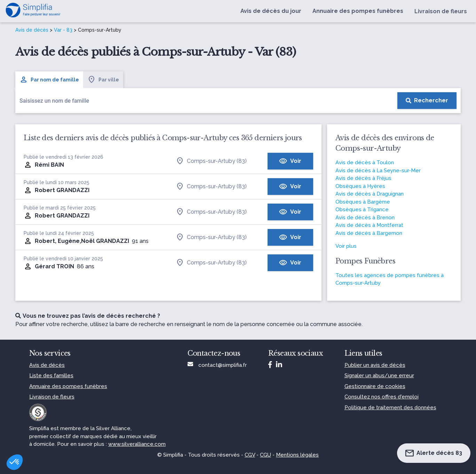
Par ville (103, 80)
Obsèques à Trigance (362, 210)
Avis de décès (32, 30)
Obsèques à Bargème (363, 202)
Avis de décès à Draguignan (370, 194)
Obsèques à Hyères (360, 186)
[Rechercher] (427, 101)
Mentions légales (297, 455)
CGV (250, 455)
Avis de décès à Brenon (365, 218)
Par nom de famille (49, 80)
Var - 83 (63, 30)
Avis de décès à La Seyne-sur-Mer (378, 171)
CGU (265, 455)
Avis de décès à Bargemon (369, 233)
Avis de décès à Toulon (365, 163)
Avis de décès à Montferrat (369, 225)
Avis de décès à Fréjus (363, 178)
